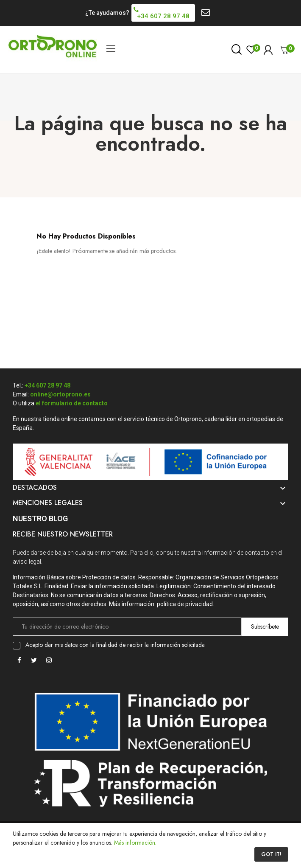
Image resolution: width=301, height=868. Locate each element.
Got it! (271, 854)
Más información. (135, 843)
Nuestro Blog (40, 518)
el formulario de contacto (72, 403)
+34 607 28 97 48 (47, 385)
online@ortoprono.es (60, 394)
